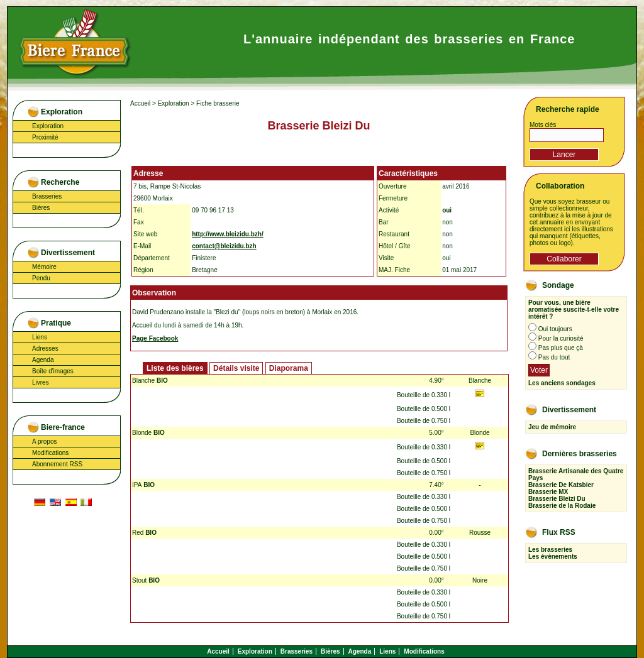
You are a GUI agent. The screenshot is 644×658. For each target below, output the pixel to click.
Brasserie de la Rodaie (562, 506)
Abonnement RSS (57, 464)
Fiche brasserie (218, 103)
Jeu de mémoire (552, 427)
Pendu (41, 278)
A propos (44, 441)
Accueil (140, 103)
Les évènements (553, 557)
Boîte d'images (53, 371)
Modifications (50, 453)
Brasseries (47, 196)
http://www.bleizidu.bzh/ (228, 234)
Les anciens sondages (562, 383)
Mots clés (543, 125)
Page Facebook (155, 338)
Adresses (45, 348)
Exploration (48, 126)
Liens (40, 337)
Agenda (43, 360)
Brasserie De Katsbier (561, 485)
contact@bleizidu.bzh (224, 246)
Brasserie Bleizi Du (557, 499)
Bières (41, 208)
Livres (41, 382)
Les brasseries (550, 550)
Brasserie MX (548, 492)
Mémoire (44, 267)
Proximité (45, 137)
